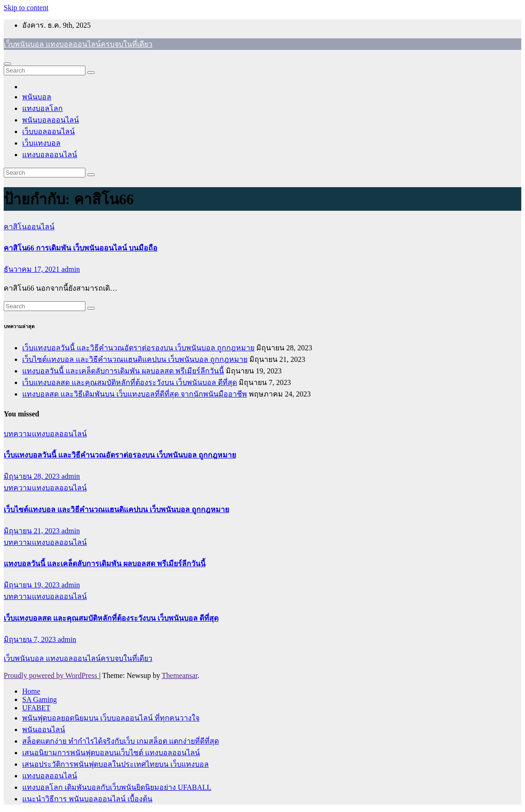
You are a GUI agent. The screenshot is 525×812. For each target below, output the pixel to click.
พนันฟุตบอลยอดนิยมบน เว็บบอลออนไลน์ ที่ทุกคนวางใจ (111, 718)
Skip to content (26, 8)
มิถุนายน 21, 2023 (33, 531)
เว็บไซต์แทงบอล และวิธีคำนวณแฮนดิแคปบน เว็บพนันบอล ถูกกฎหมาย (135, 359)
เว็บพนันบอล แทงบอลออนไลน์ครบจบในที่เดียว (78, 44)
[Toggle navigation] (7, 64)
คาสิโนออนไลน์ (29, 227)
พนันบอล (37, 97)
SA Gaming (39, 699)
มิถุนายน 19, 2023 (33, 585)
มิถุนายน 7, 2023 (31, 639)
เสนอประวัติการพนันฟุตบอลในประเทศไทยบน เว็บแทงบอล (115, 764)
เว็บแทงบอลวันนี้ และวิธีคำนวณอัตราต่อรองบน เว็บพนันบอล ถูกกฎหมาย (138, 348)
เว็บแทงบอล (41, 143)
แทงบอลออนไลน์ (50, 155)
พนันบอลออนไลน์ (51, 120)
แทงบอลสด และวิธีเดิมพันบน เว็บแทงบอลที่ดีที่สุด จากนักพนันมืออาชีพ (135, 394)
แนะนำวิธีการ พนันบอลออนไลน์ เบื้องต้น (87, 799)
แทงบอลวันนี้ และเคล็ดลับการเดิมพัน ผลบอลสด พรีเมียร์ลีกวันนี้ (123, 371)
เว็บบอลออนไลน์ (48, 131)
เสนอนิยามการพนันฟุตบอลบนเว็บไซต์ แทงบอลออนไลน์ (111, 753)
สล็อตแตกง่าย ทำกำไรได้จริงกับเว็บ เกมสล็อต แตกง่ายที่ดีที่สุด (121, 741)
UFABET (36, 708)
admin (71, 269)
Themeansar (179, 675)
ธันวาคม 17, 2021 (33, 269)
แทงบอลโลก (42, 108)
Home (31, 691)
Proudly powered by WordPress (51, 675)
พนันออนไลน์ (44, 730)
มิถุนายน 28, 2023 (33, 476)
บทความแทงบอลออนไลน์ (45, 434)
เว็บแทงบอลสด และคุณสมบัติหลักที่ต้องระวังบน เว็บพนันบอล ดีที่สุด (130, 382)
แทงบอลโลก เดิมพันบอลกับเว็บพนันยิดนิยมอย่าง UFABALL (117, 787)
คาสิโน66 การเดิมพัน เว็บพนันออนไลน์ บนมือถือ (81, 248)
